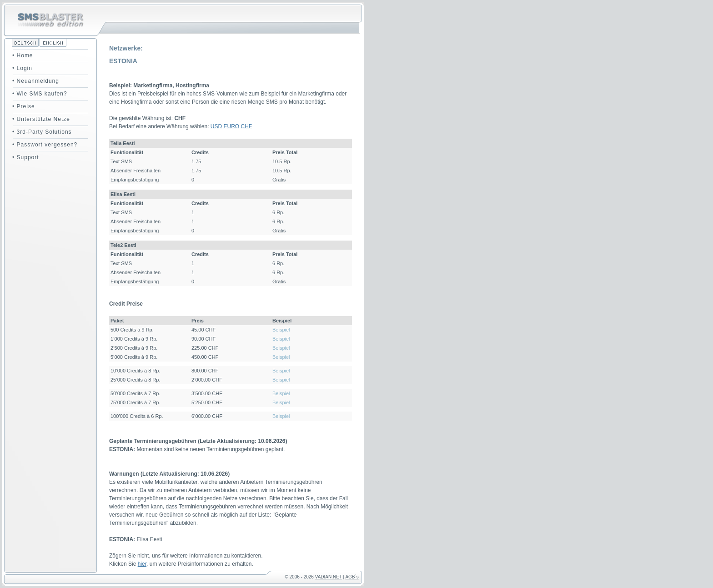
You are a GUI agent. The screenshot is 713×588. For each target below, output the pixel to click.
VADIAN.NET (329, 577)
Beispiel (281, 330)
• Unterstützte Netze (41, 119)
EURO (232, 126)
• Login (22, 68)
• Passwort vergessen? (45, 145)
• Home (23, 55)
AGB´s (352, 577)
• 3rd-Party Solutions (42, 132)
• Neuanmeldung (36, 81)
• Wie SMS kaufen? (40, 94)
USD (216, 126)
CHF (247, 126)
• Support (26, 157)
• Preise (24, 106)
